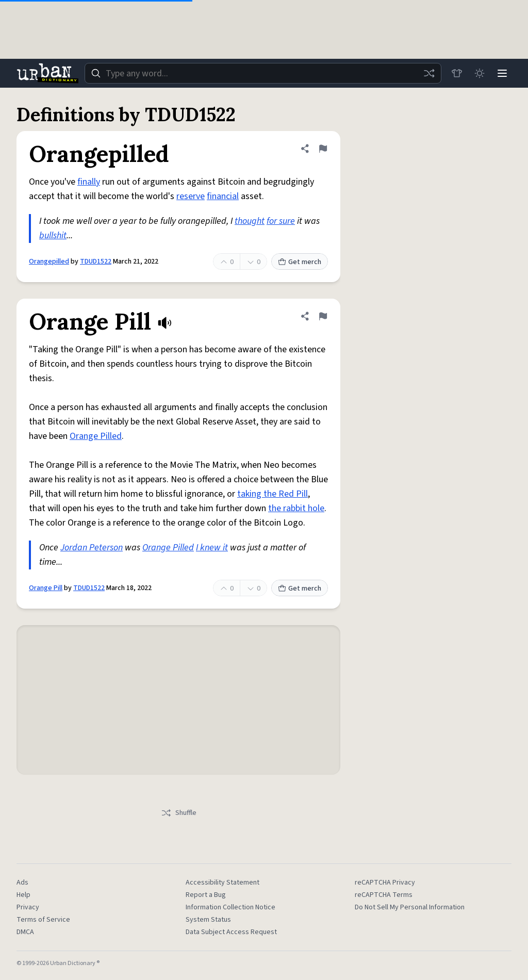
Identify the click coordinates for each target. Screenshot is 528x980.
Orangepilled (49, 262)
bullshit (53, 235)
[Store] (457, 73)
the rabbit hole (296, 508)
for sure (281, 221)
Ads (22, 883)
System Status (208, 920)
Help (23, 895)
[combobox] (263, 73)
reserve (191, 196)
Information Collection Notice (230, 907)
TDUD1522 (96, 262)
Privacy (28, 907)
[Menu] (502, 73)
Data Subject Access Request (231, 932)
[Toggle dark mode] (480, 73)
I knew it (212, 548)
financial (223, 196)
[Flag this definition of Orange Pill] (323, 316)
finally (89, 182)
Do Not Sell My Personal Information (410, 907)
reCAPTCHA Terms (384, 895)
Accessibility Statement (222, 883)
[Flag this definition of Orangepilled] (323, 149)
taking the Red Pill (273, 494)
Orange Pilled (96, 436)
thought (250, 221)
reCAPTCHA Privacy (385, 883)
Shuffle (179, 813)
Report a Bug (206, 895)
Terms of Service (43, 920)
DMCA (25, 932)
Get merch (300, 262)
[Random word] (429, 73)
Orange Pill (46, 588)
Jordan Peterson (92, 548)
